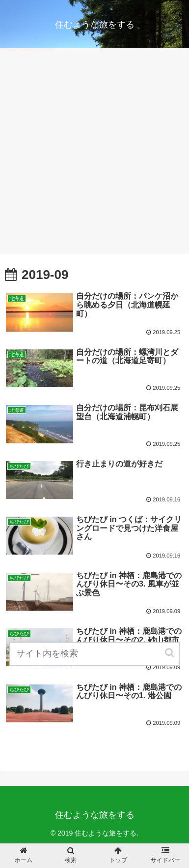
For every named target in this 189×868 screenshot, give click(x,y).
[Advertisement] (94, 154)
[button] (170, 653)
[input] (94, 654)
